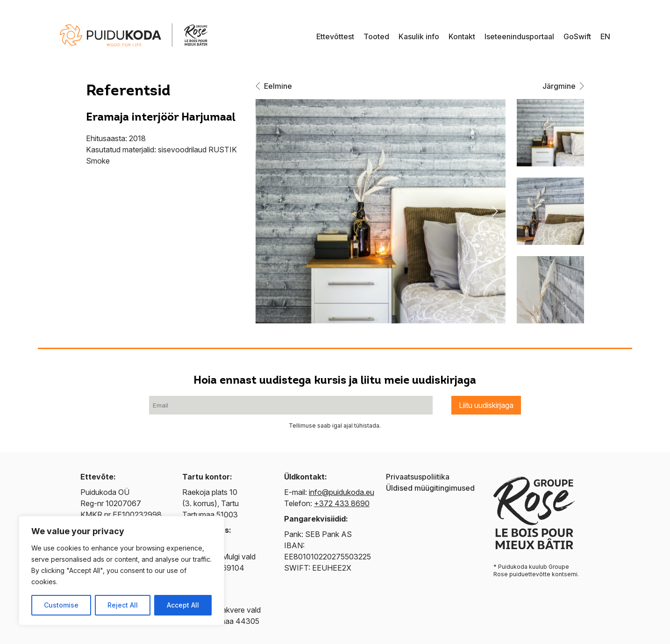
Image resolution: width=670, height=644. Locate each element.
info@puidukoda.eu (342, 492)
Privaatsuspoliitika (418, 477)
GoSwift (577, 36)
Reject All (123, 605)
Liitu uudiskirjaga (486, 405)
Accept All (183, 605)
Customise (61, 605)
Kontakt (462, 36)
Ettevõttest (335, 36)
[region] (121, 571)
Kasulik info (419, 36)
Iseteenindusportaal (519, 36)
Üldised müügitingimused (430, 488)
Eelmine (274, 86)
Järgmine (563, 86)
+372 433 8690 (342, 503)
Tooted (376, 36)
